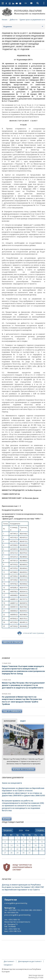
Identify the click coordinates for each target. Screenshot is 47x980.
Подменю (8, 27)
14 (11, 845)
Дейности (14, 20)
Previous (7, 735)
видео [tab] (23, 721)
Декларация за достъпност (30, 961)
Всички (7, 819)
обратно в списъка (12, 642)
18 (36, 845)
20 (5, 849)
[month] (27, 830)
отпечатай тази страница (31, 633)
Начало (5, 20)
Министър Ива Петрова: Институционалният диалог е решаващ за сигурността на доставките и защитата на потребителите (23, 685)
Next (40, 735)
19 (42, 845)
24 (30, 849)
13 (5, 845)
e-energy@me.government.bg (16, 903)
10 (30, 842)
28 (11, 853)
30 (23, 853)
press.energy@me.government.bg (17, 915)
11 (36, 842)
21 (11, 849)
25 (36, 849)
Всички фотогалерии (23, 769)
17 (30, 845)
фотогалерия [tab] (10, 721)
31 (30, 853)
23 (23, 849)
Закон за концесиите (12, 783)
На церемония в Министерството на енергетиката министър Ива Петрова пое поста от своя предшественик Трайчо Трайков (22, 700)
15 (17, 845)
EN (26, 3)
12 (42, 842)
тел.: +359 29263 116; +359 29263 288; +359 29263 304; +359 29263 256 (23, 911)
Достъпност (9, 961)
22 (17, 849)
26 (42, 849)
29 (17, 853)
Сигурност (8, 965)
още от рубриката (12, 711)
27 (5, 853)
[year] (21, 830)
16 (23, 845)
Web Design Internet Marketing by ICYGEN (36, 976)
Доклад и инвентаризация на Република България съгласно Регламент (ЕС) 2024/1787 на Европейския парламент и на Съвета (23, 887)
